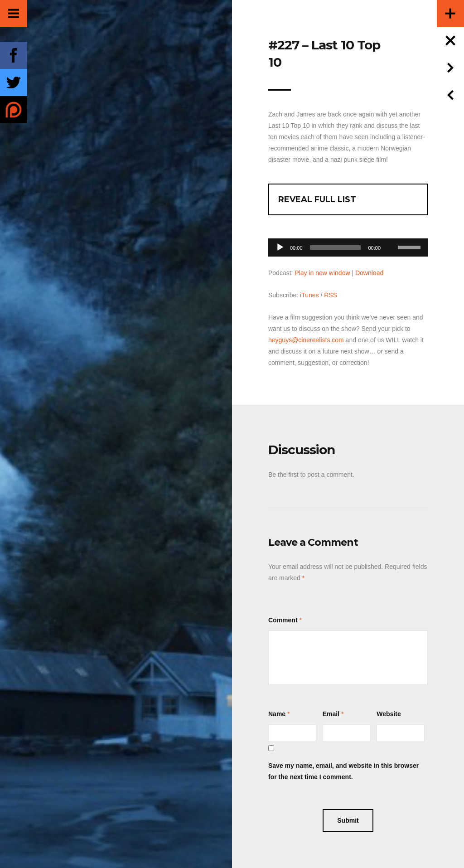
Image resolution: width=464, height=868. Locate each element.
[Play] (280, 247)
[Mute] (391, 233)
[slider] (336, 247)
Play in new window (322, 273)
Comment (283, 620)
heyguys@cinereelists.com (306, 340)
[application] (348, 245)
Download (369, 273)
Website (389, 714)
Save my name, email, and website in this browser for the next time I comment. (343, 771)
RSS (331, 295)
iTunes (309, 295)
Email (331, 714)
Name (277, 714)
